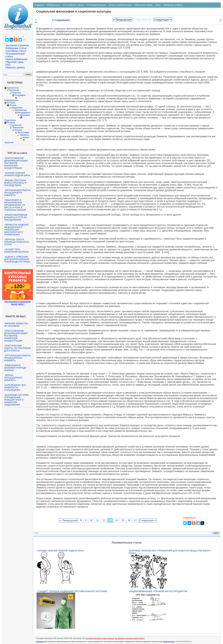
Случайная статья (16, 51)
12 (104, 520)
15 (123, 520)
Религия (11, 123)
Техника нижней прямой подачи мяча (60, 551)
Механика (25, 115)
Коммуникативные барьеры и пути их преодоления (16, 217)
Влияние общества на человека (16, 325)
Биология (14, 90)
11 (98, 520)
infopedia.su (40, 642)
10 (91, 520)
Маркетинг (17, 108)
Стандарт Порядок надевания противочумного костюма (72, 591)
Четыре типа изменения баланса (16, 251)
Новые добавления (16, 59)
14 (116, 520)
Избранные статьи (16, 48)
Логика (13, 105)
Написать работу (15, 68)
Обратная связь (14, 62)
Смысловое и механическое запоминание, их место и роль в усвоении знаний (15, 205)
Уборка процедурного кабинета (13, 378)
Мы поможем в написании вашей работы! (130, 638)
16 (129, 520)
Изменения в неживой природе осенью (15, 368)
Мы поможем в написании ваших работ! (18, 303)
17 (135, 520)
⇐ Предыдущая (122, 20)
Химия (26, 137)
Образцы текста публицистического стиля (17, 242)
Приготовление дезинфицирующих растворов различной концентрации (16, 163)
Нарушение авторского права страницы (100, 638)
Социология (15, 125)
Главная (39, 5)
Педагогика (10, 120)
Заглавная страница (17, 45)
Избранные (54, 5)
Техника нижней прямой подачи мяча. (17, 174)
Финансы (24, 135)
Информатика (11, 100)
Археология (13, 88)
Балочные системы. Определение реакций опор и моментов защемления (17, 400)
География (20, 95)
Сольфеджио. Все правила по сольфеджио (15, 388)
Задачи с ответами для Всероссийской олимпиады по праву (17, 259)
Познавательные (96, 5)
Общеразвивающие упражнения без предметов (158, 591)
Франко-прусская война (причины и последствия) (15, 183)
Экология (9, 142)
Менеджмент (24, 113)
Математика (21, 110)
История (11, 103)
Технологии (18, 128)
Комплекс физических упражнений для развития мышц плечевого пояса (170, 552)
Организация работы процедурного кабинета (17, 193)
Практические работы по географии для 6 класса (17, 348)
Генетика (17, 93)
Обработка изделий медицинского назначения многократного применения (16, 230)
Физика (18, 130)
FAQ (8, 65)
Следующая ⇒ (163, 20)
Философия (23, 132)
